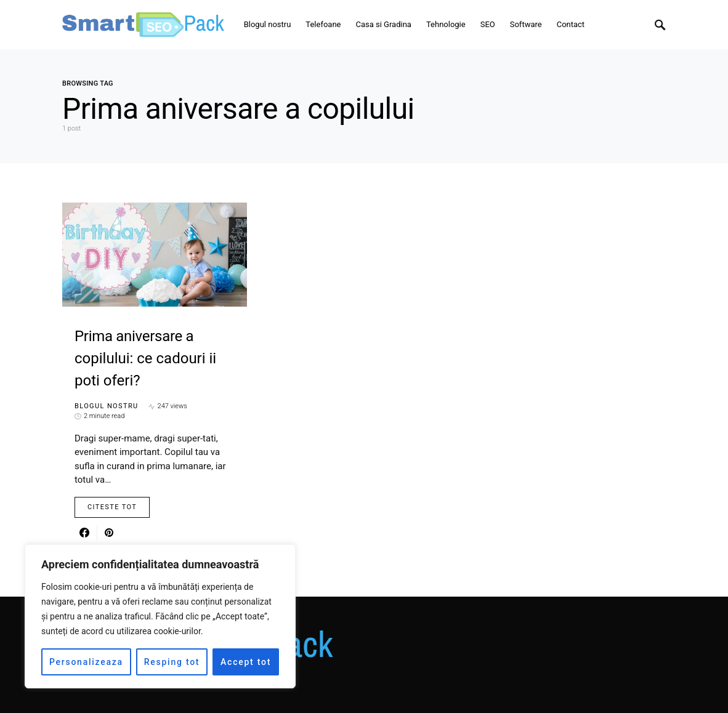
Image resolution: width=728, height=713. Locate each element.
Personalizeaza (86, 662)
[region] (160, 616)
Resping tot (172, 662)
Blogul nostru (107, 406)
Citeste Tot (112, 507)
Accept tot (246, 662)
